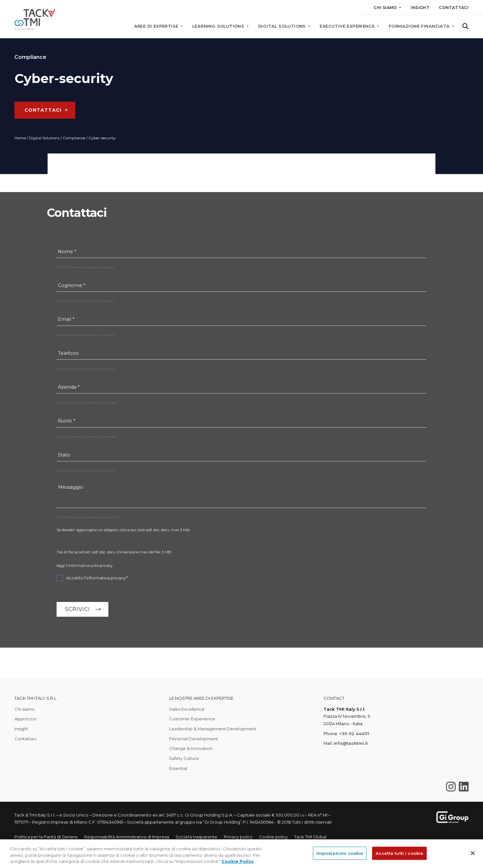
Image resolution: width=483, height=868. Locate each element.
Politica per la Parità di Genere (46, 837)
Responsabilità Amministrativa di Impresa (127, 837)
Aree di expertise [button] (157, 26)
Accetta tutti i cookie (399, 853)
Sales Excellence (187, 709)
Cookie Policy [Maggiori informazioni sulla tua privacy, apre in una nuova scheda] (238, 861)
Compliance (74, 138)
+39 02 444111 (354, 734)
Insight (420, 8)
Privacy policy (238, 837)
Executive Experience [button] (348, 26)
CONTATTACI (43, 110)
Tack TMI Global (310, 837)
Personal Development (194, 739)
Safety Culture (184, 758)
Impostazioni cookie (340, 853)
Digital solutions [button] (283, 26)
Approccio (26, 719)
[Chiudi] (473, 853)
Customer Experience (192, 719)
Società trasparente (196, 837)
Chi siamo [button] (386, 8)
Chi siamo (25, 709)
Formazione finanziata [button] (420, 26)
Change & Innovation (191, 748)
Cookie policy (273, 837)
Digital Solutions (44, 138)
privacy (106, 566)
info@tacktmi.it (351, 743)
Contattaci (454, 8)
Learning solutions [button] (219, 26)
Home (20, 138)
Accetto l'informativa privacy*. (97, 578)
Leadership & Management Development (213, 729)
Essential (178, 768)
